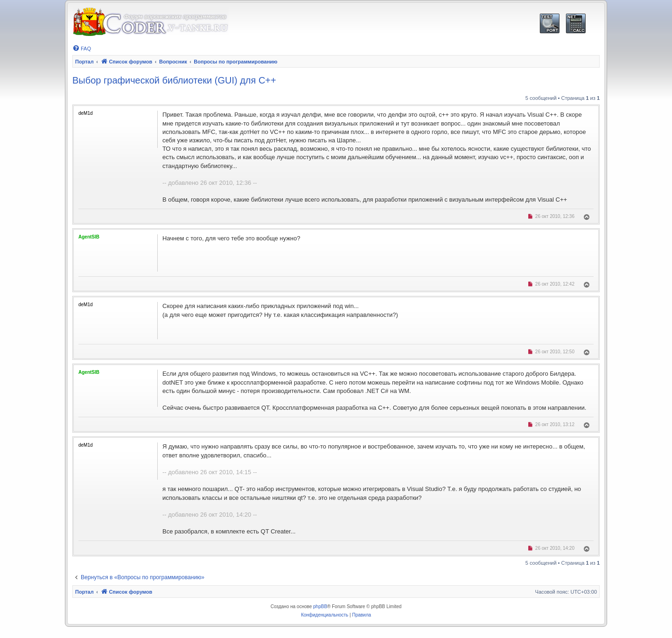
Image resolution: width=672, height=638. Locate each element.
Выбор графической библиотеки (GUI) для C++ (174, 80)
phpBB (320, 606)
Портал (84, 62)
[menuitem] (82, 49)
